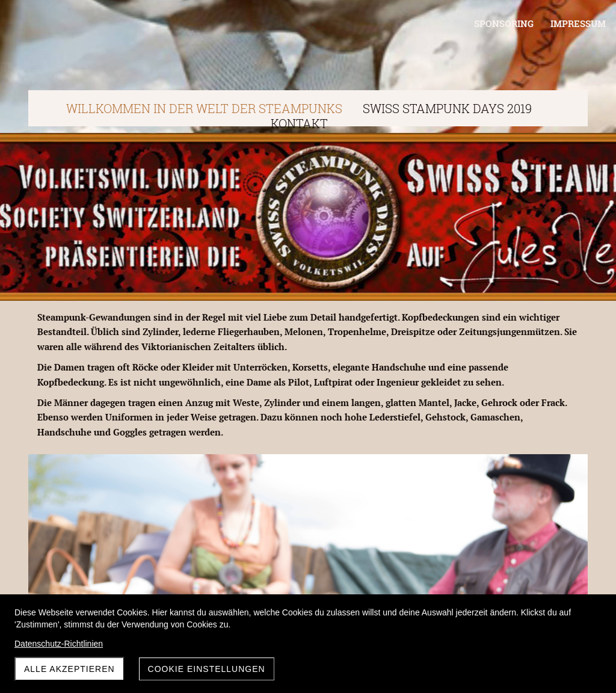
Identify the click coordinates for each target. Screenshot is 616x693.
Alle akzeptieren (69, 669)
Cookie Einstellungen (207, 669)
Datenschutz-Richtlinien (59, 644)
